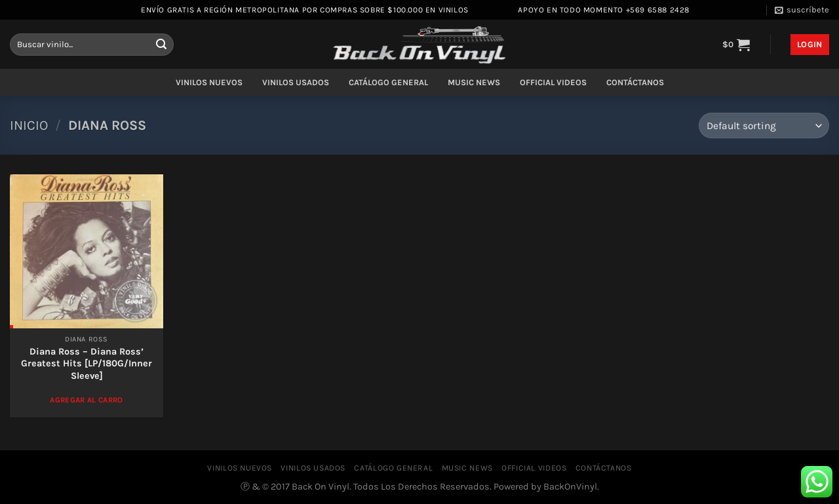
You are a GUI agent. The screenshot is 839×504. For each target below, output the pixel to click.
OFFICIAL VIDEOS (553, 82)
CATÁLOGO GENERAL (388, 82)
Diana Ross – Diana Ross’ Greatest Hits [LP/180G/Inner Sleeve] (87, 364)
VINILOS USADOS (296, 82)
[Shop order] (764, 126)
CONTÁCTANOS (635, 82)
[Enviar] (161, 45)
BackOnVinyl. (571, 487)
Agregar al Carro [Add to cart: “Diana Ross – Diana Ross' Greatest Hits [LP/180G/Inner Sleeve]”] (87, 400)
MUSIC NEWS (474, 82)
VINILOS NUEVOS (209, 82)
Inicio (29, 125)
